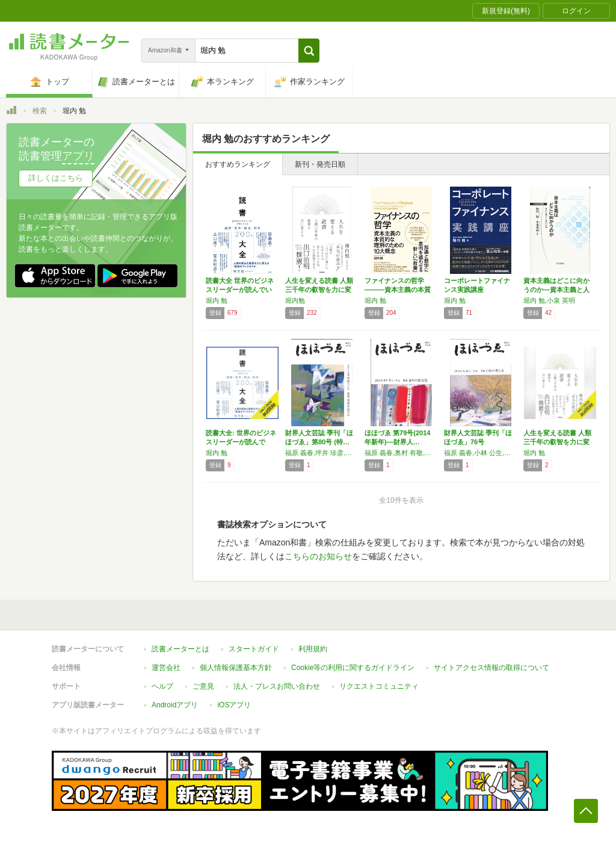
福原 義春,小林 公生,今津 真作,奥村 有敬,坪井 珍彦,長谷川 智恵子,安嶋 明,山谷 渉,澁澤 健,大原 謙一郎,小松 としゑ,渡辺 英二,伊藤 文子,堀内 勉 (481, 453)
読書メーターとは (180, 649)
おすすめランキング (238, 164)
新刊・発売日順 (320, 164)
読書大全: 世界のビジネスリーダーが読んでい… (241, 442)
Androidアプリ (175, 705)
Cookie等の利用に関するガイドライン (353, 668)
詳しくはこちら (56, 178)
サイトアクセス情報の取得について (491, 668)
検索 (40, 111)
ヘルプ (162, 686)
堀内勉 (295, 300)
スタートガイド (254, 649)
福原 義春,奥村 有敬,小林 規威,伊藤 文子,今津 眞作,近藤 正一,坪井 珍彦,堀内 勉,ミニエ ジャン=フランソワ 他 (401, 453)
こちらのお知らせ (318, 556)
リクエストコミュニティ (379, 686)
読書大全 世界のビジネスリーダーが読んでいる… (240, 290)
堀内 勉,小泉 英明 (549, 300)
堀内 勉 (217, 300)
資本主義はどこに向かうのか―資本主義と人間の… (556, 290)
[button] (309, 51)
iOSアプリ (234, 705)
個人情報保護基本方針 (236, 668)
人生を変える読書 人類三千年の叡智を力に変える (319, 290)
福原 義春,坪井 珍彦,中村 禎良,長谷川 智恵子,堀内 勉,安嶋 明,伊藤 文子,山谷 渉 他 (322, 453)
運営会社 (166, 668)
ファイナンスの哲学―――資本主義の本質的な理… (398, 290)
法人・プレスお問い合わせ (277, 686)
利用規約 (313, 649)
